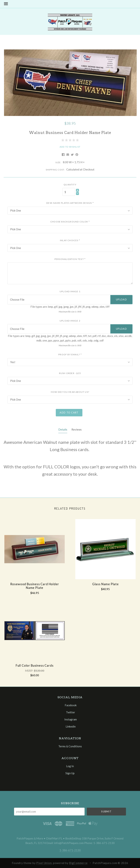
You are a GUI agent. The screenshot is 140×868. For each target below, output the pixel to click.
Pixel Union (44, 863)
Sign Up (70, 773)
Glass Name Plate (105, 584)
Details (63, 429)
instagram (70, 719)
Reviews (77, 429)
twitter (70, 712)
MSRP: (29, 671)
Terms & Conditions (70, 746)
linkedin (70, 726)
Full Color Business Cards (35, 666)
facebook (70, 705)
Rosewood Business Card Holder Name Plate (35, 586)
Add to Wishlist (70, 147)
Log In (70, 766)
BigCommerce (78, 863)
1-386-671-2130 (70, 850)
